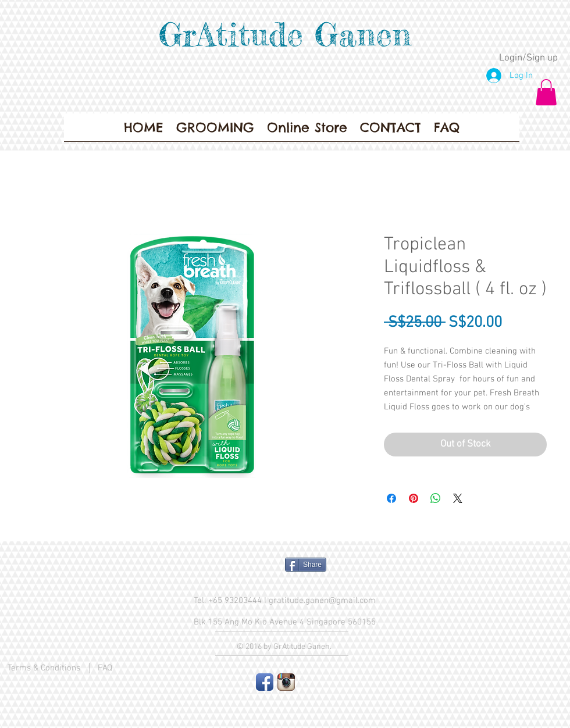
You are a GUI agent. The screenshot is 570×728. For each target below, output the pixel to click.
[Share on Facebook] (391, 498)
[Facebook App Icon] (265, 682)
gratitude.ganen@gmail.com (322, 601)
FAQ (105, 668)
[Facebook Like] (230, 569)
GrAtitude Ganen (285, 34)
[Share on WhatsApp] (436, 498)
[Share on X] (458, 498)
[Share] (306, 565)
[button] (546, 92)
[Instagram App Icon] (286, 682)
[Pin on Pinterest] (414, 498)
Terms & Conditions (44, 668)
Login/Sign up (528, 58)
